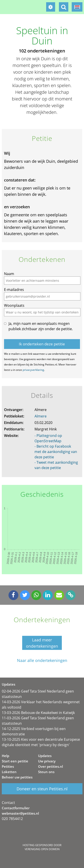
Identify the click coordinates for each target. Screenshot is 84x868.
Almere (41, 416)
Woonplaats (14, 305)
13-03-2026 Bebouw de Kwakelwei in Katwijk (38, 713)
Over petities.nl (51, 766)
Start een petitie (15, 761)
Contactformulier (16, 808)
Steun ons (46, 772)
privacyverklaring (33, 370)
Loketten (9, 772)
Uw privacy (47, 761)
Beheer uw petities (17, 777)
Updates (45, 756)
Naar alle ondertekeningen (42, 660)
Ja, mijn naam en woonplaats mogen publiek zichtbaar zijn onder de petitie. (41, 326)
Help (5, 756)
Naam (9, 274)
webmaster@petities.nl (20, 813)
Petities (8, 766)
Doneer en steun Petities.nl (42, 789)
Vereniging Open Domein (42, 849)
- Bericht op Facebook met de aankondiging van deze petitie (56, 452)
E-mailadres (14, 290)
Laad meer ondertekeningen (42, 643)
